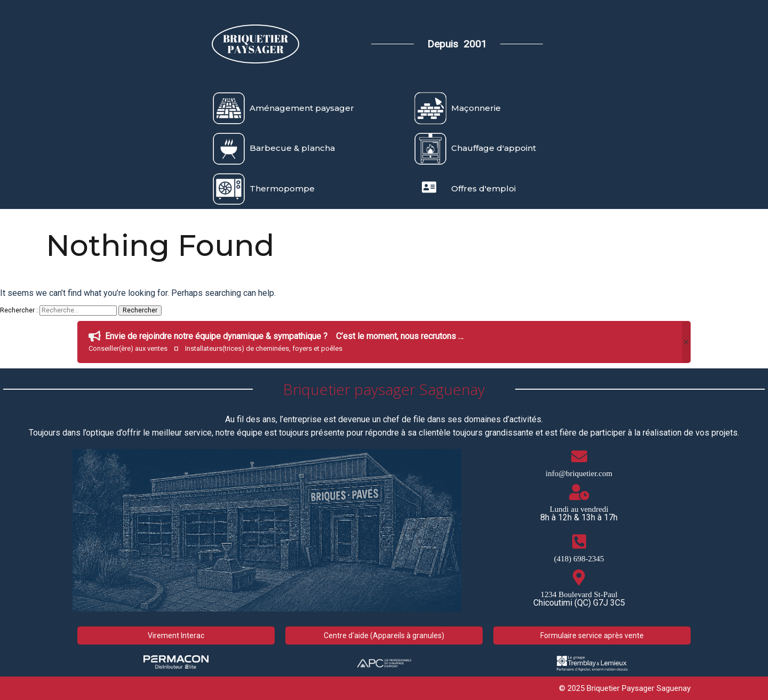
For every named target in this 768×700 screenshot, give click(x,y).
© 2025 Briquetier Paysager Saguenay (625, 688)
